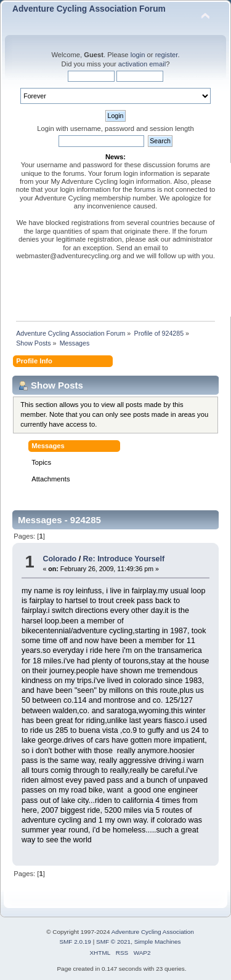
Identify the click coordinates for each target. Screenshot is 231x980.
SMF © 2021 (113, 942)
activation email (142, 64)
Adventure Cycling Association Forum (89, 9)
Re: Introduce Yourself (124, 559)
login (138, 55)
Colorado (59, 559)
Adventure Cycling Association (153, 932)
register (167, 55)
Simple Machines (158, 942)
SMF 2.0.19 (75, 942)
